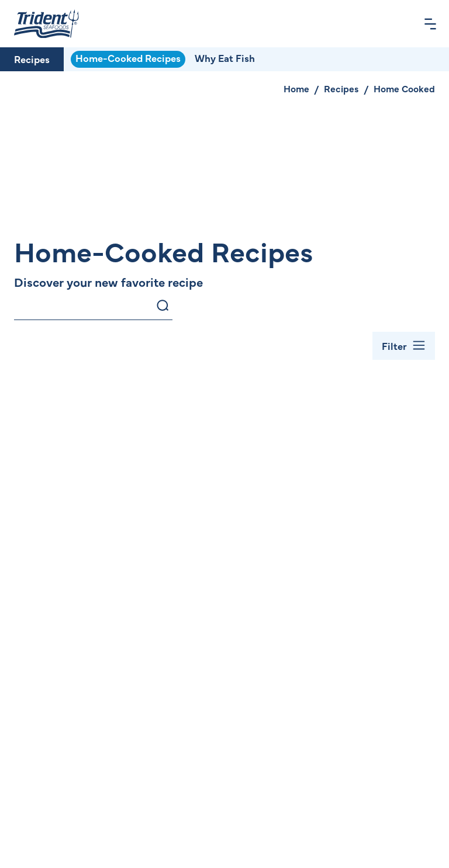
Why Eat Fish (225, 58)
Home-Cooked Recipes (128, 58)
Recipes (32, 59)
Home (296, 88)
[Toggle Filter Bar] (404, 346)
